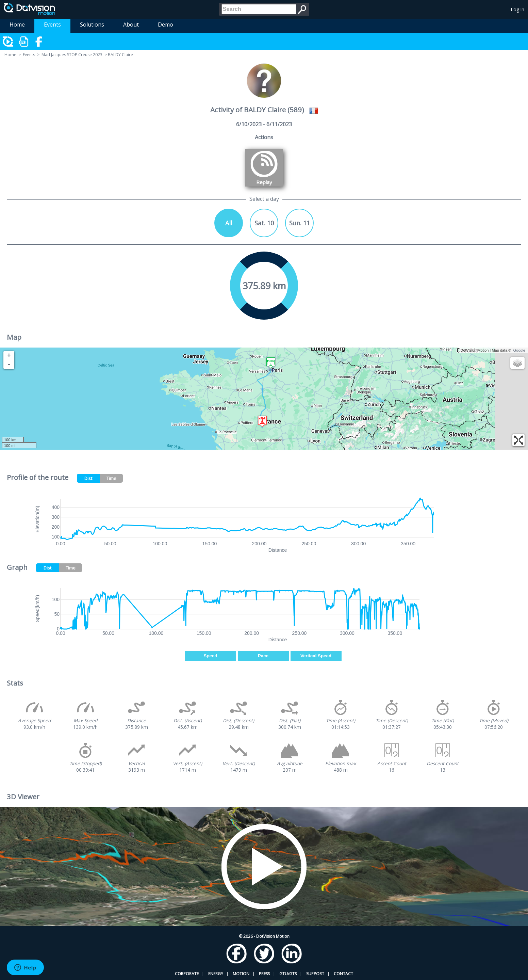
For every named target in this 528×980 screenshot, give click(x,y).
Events (52, 25)
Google (519, 350)
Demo (166, 25)
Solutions (92, 25)
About (131, 25)
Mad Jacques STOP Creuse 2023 (72, 55)
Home (17, 25)
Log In (518, 9)
